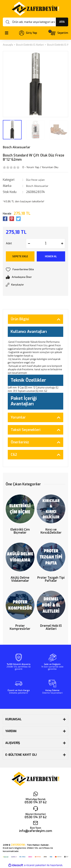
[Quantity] (46, 243)
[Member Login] (28, 33)
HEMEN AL (51, 257)
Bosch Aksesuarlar (17, 147)
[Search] (35, 22)
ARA (62, 22)
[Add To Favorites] (35, 269)
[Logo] (35, 9)
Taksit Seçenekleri (26, 430)
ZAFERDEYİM (18, 845)
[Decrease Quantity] (29, 243)
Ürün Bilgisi (20, 319)
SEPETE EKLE (20, 257)
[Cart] (59, 33)
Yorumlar (18, 417)
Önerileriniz (20, 442)
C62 (14, 455)
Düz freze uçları (35, 180)
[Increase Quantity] (62, 243)
